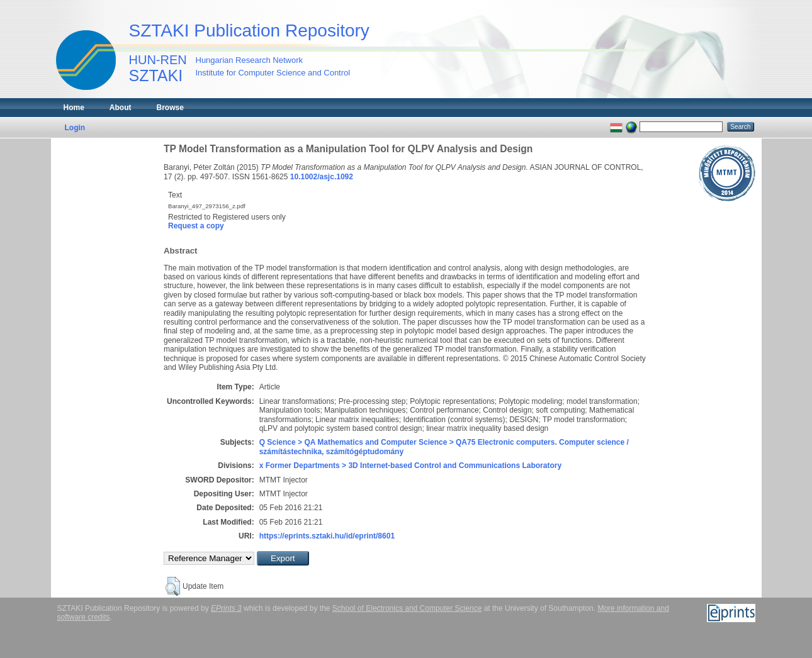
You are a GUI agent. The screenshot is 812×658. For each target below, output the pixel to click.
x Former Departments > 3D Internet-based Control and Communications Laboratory (410, 466)
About (121, 108)
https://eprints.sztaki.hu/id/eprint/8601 (327, 536)
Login (75, 128)
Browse (170, 108)
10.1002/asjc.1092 (322, 177)
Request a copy (196, 226)
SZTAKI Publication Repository (249, 31)
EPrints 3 (226, 608)
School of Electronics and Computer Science (407, 608)
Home (74, 108)
